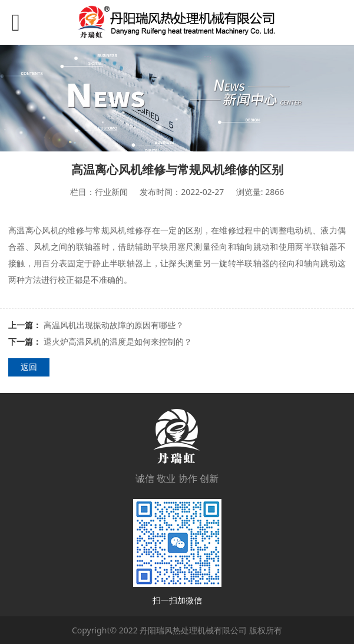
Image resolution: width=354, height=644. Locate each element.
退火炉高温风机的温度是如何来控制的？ (118, 341)
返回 (29, 367)
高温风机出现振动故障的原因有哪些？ (114, 325)
